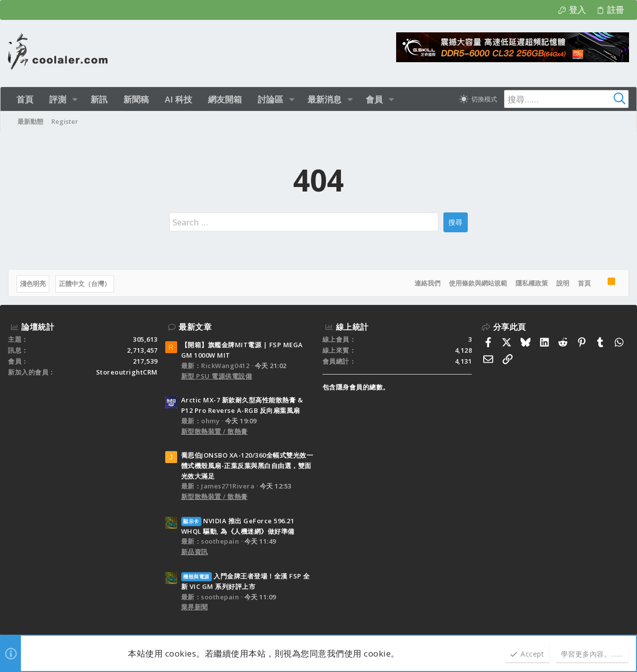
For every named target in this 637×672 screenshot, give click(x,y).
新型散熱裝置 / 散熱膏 (214, 431)
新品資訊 (195, 552)
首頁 (584, 283)
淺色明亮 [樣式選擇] (33, 284)
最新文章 (195, 327)
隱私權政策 (532, 283)
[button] (75, 99)
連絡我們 (427, 283)
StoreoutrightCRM (127, 372)
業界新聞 (195, 607)
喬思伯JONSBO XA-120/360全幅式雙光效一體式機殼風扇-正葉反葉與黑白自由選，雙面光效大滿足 (247, 466)
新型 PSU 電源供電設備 (217, 376)
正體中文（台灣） (85, 284)
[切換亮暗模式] (478, 99)
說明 (563, 283)
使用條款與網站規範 (478, 283)
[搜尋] (566, 99)
